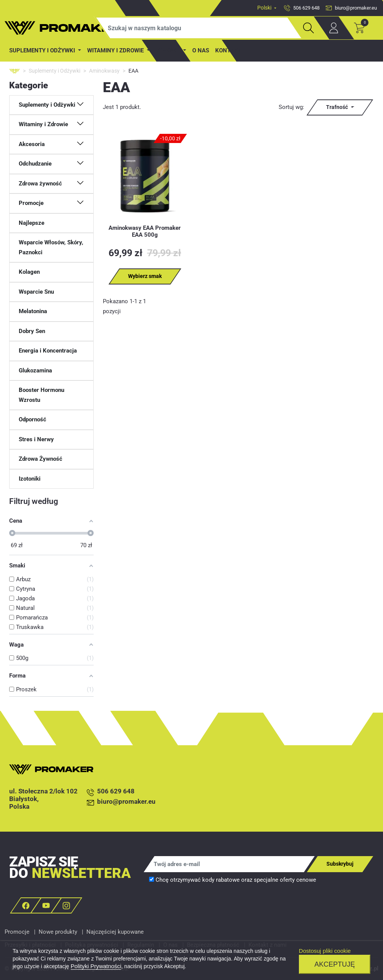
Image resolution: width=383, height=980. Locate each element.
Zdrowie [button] (169, 50)
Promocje (17, 932)
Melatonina (33, 311)
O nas (201, 50)
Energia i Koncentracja (48, 351)
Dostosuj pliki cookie (325, 951)
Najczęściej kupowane (115, 932)
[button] (51, 105)
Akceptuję (334, 964)
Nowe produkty (58, 932)
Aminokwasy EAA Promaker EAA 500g (145, 231)
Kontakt (228, 50)
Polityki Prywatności (96, 966)
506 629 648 (111, 792)
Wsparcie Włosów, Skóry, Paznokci (51, 247)
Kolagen (29, 272)
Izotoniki (30, 479)
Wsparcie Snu (36, 292)
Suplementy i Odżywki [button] (43, 50)
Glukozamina (35, 371)
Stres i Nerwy (36, 439)
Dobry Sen (32, 331)
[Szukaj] (199, 28)
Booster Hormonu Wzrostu (41, 395)
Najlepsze (32, 223)
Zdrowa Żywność (41, 459)
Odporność (32, 419)
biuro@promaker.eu (121, 802)
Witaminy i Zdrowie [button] (116, 50)
